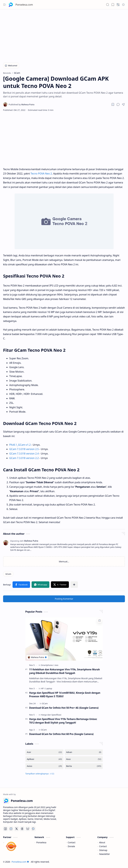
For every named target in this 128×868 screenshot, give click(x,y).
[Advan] (84, 752)
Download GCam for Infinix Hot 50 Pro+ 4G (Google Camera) (64, 708)
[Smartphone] (48, 665)
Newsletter (105, 854)
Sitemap (103, 850)
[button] (5, 5)
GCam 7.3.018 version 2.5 (24, 449)
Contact (72, 842)
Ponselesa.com (24, 5)
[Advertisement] (64, 34)
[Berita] (84, 766)
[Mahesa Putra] (22, 104)
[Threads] (22, 829)
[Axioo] (44, 766)
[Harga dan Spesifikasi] (51, 715)
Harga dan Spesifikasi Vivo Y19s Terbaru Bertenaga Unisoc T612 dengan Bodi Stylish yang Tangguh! (63, 721)
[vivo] (56, 665)
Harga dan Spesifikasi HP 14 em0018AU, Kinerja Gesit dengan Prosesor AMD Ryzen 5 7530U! (65, 695)
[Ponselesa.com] (11, 5)
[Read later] (113, 104)
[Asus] (84, 759)
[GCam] (8, 574)
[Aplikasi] (44, 759)
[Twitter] (17, 829)
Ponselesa (41, 842)
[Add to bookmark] (100, 621)
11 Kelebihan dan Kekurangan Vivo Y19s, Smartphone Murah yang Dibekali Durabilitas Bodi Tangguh (65, 671)
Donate (71, 846)
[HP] (43, 688)
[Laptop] (49, 688)
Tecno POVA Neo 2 (41, 174)
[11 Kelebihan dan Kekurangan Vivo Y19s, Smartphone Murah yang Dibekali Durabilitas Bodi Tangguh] (64, 639)
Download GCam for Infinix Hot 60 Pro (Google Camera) (61, 734)
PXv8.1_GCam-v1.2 (20, 445)
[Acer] (44, 752)
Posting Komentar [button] (64, 599)
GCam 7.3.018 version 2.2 (24, 458)
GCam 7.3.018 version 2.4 (24, 454)
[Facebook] (5, 829)
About (102, 842)
